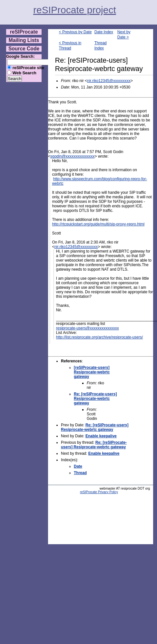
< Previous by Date (75, 32)
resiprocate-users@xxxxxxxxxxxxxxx (88, 328)
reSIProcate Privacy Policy (99, 492)
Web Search (25, 73)
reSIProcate (24, 32)
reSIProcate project (75, 10)
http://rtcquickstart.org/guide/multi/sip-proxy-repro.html (98, 224)
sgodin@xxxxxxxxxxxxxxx (73, 156)
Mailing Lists (24, 40)
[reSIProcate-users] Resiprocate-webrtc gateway (92, 372)
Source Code (24, 49)
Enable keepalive (101, 436)
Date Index (104, 32)
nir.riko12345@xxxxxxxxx (109, 81)
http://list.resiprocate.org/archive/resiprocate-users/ (99, 337)
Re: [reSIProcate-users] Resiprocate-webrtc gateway (95, 399)
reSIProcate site (28, 68)
